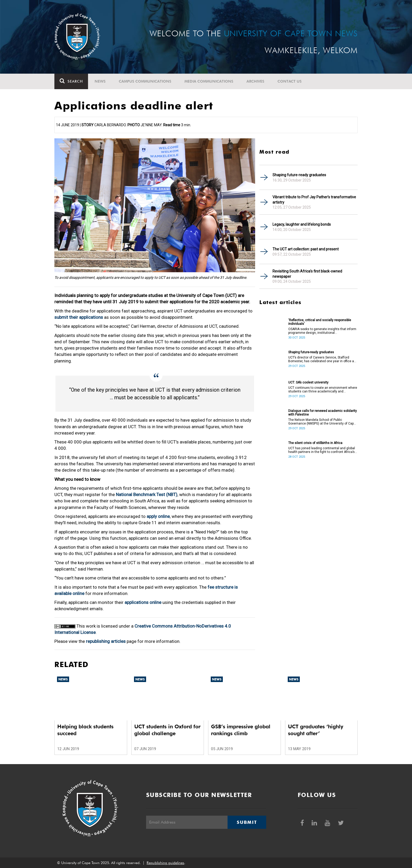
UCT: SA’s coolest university (308, 382)
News (100, 81)
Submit (247, 822)
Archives (255, 81)
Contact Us (290, 81)
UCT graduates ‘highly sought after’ (316, 730)
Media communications (209, 81)
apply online (158, 516)
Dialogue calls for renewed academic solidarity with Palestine (323, 413)
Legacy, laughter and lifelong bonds (302, 224)
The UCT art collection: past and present (306, 249)
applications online (143, 602)
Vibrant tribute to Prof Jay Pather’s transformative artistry (314, 200)
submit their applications (79, 317)
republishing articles (106, 641)
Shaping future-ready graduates (299, 175)
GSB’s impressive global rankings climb (241, 730)
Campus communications (145, 81)
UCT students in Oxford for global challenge (167, 730)
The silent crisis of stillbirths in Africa (315, 443)
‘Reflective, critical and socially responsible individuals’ (320, 322)
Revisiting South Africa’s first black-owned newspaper (307, 274)
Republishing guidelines (165, 863)
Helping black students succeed (85, 730)
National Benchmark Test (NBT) (147, 494)
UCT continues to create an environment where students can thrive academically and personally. (323, 390)
